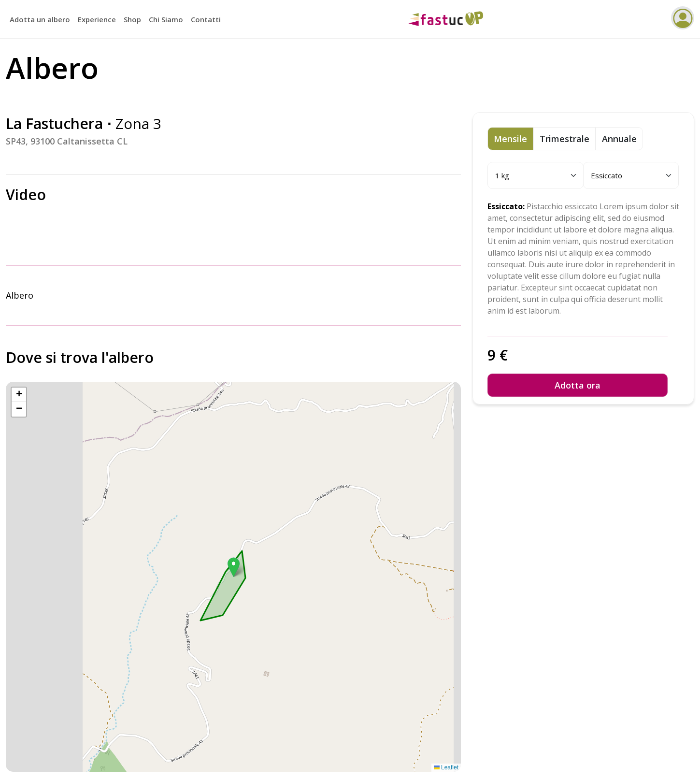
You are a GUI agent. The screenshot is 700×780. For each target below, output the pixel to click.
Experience (97, 19)
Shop (132, 19)
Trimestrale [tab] (564, 139)
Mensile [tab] (510, 139)
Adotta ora (578, 385)
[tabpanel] (583, 357)
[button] (234, 567)
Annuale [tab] (619, 139)
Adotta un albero (40, 19)
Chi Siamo (166, 19)
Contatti (206, 19)
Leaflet (446, 767)
